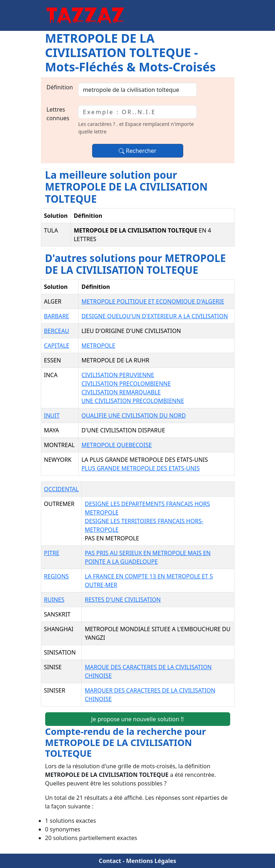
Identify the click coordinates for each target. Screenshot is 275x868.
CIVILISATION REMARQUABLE (121, 392)
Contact (110, 861)
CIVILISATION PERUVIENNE (118, 375)
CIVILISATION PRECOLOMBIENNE (126, 384)
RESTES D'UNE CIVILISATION (123, 600)
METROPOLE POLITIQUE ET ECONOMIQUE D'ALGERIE (153, 301)
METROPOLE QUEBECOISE (117, 445)
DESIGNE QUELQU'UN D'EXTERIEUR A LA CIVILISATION (155, 316)
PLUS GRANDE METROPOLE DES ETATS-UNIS (141, 468)
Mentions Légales (151, 861)
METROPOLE (98, 346)
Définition (60, 87)
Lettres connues (58, 114)
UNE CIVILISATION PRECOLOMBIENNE (133, 401)
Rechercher (137, 151)
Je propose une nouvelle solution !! (137, 719)
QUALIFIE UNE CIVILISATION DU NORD (134, 416)
